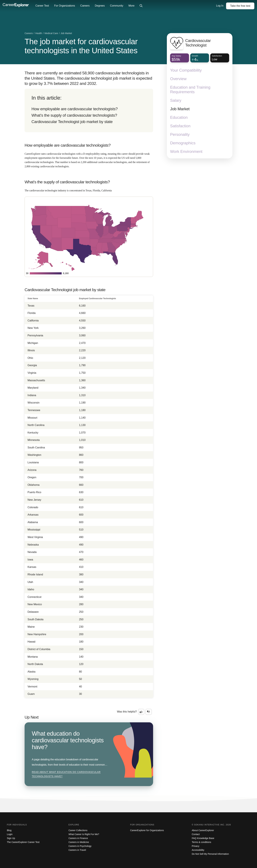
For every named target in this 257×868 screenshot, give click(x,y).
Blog (9, 830)
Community (117, 6)
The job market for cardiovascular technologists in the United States (81, 46)
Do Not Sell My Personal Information (210, 854)
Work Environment (186, 151)
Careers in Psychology (80, 846)
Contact (196, 834)
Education (179, 117)
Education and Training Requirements (190, 90)
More (131, 6)
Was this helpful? (127, 712)
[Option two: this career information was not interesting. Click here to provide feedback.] (149, 712)
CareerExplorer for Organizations (147, 830)
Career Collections (78, 830)
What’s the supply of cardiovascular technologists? (74, 115)
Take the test (240, 6)
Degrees (100, 6)
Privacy (196, 846)
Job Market (180, 109)
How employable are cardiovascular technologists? (75, 109)
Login (10, 834)
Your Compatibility (186, 70)
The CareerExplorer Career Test (23, 842)
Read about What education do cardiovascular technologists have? (66, 774)
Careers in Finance (78, 838)
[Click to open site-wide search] (141, 6)
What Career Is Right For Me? (84, 834)
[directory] (89, 111)
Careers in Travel (77, 850)
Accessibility (198, 850)
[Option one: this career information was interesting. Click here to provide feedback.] (141, 712)
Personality (180, 134)
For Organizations (64, 6)
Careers (85, 6)
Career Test (42, 6)
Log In (220, 6)
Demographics (183, 143)
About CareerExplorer (203, 830)
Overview (178, 79)
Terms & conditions (201, 842)
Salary (176, 100)
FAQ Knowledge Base (203, 838)
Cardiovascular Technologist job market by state (72, 122)
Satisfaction (180, 126)
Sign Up (11, 838)
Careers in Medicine (79, 842)
